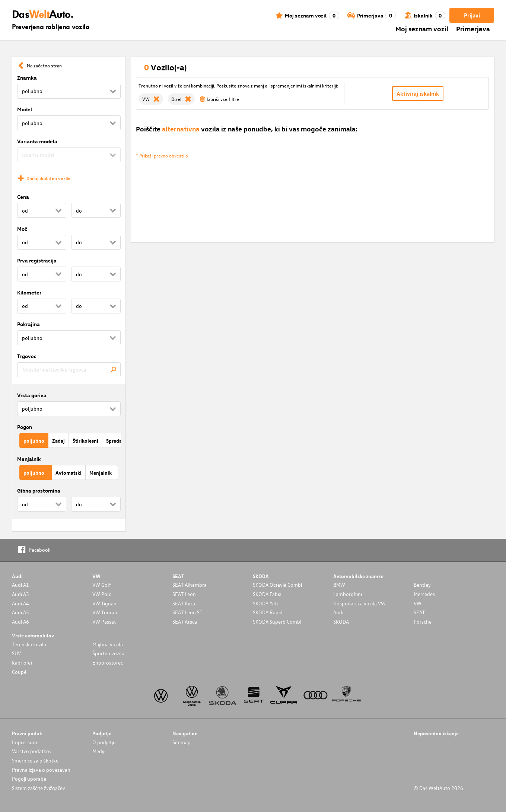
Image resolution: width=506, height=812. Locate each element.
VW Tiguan (104, 603)
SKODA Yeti (265, 603)
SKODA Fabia (267, 594)
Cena (23, 197)
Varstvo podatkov (32, 751)
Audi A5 (20, 612)
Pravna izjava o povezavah (41, 770)
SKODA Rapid (268, 612)
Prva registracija (37, 260)
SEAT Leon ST (187, 612)
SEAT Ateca (185, 622)
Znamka (27, 78)
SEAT (419, 612)
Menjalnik (29, 459)
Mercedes (424, 594)
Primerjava (473, 28)
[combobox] (69, 370)
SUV (16, 653)
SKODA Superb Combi (277, 622)
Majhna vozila (108, 644)
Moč (22, 229)
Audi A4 (20, 603)
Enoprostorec (108, 663)
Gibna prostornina (39, 491)
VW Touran (105, 612)
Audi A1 (20, 585)
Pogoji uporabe (29, 779)
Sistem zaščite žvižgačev (39, 788)
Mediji (99, 751)
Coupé (19, 672)
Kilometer (29, 292)
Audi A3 (20, 594)
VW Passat (104, 622)
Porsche (423, 622)
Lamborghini (348, 594)
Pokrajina (28, 324)
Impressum (25, 742)
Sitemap (182, 742)
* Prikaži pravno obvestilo (162, 155)
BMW (339, 585)
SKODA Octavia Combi (277, 585)
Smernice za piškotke (35, 760)
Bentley (422, 585)
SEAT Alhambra (190, 585)
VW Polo (102, 594)
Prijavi (472, 15)
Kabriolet (22, 663)
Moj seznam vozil (422, 28)
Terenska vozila (29, 644)
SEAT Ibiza (184, 603)
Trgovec (27, 356)
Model (25, 109)
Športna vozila (108, 653)
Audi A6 (20, 622)
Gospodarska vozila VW (359, 603)
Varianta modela (37, 141)
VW (418, 603)
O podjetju (104, 742)
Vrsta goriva (32, 395)
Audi (338, 612)
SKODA (341, 622)
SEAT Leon (184, 594)
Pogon (25, 427)
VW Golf (102, 585)
